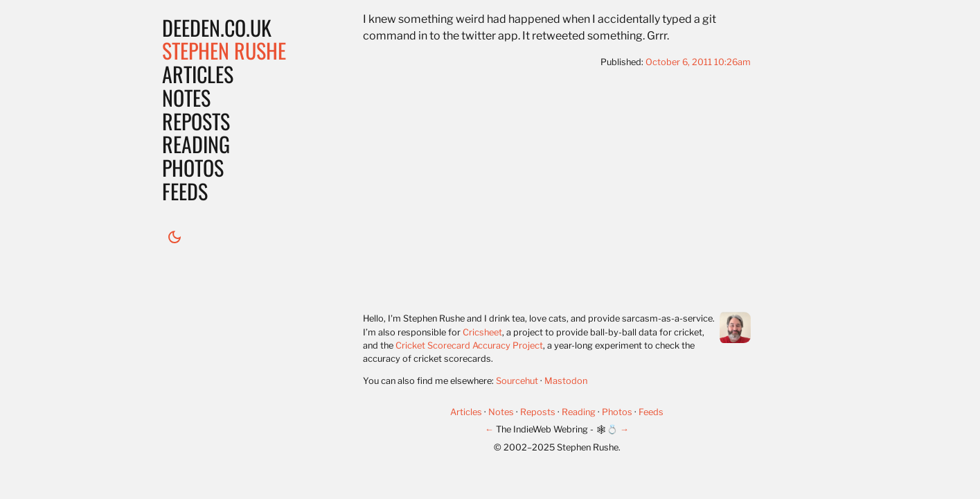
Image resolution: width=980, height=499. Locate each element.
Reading (196, 144)
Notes (186, 97)
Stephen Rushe (224, 50)
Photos (193, 167)
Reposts (196, 121)
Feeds (185, 191)
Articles (198, 74)
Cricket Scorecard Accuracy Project (469, 345)
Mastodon (566, 381)
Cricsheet (482, 332)
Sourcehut (517, 381)
